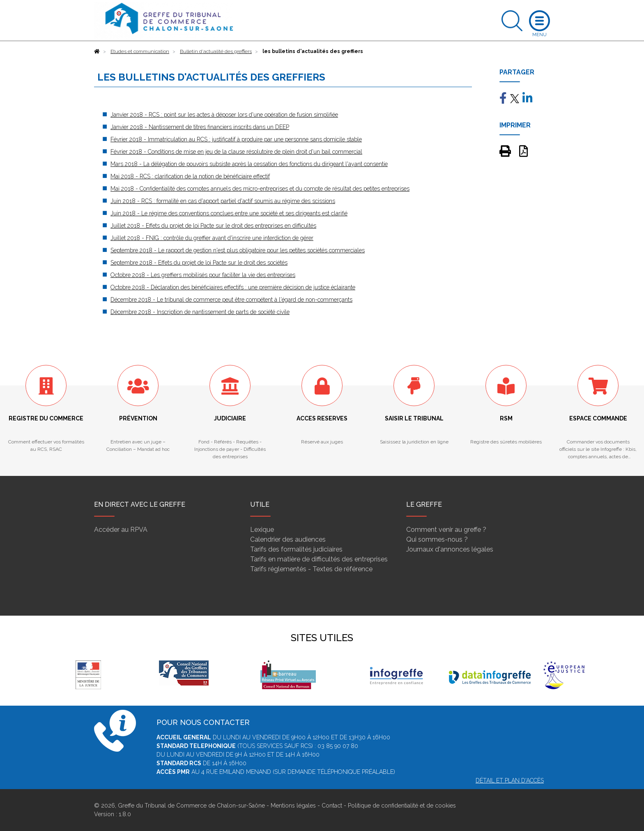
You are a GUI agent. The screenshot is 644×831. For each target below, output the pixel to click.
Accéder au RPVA (121, 530)
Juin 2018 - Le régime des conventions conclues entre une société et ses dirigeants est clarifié (229, 213)
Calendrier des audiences (288, 539)
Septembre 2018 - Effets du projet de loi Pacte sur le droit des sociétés (199, 263)
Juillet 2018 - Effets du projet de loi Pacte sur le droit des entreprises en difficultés (213, 226)
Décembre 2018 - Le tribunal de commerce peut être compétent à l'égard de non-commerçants (231, 300)
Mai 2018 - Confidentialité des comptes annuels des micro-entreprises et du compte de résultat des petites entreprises (260, 189)
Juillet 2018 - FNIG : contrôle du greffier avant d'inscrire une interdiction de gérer (212, 238)
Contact (332, 806)
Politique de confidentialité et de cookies (402, 806)
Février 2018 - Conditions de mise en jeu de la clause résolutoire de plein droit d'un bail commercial (236, 152)
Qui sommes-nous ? (437, 539)
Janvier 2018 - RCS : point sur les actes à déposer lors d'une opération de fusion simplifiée (224, 115)
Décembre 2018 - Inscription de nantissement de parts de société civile (200, 312)
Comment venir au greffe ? (446, 530)
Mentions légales (293, 806)
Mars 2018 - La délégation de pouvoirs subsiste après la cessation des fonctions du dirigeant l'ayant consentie (249, 164)
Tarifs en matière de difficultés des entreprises (319, 559)
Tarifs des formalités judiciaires (296, 549)
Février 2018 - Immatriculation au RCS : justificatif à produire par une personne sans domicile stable (236, 139)
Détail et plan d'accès (510, 780)
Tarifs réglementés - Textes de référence (311, 569)
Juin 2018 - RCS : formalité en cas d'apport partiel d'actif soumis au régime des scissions (223, 201)
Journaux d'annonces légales (450, 549)
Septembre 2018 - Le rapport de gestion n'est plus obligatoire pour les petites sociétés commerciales (238, 250)
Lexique (262, 530)
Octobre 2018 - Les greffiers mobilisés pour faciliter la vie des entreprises (203, 275)
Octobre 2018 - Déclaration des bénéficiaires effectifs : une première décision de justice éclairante (233, 287)
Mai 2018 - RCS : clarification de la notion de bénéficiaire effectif (190, 176)
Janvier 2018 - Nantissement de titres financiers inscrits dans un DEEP (200, 127)
